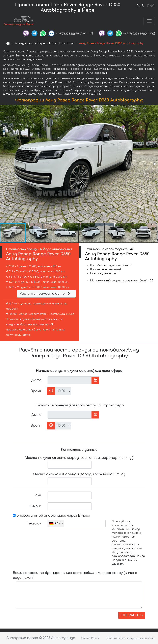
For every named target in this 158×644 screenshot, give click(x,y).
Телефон (34, 523)
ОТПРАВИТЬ (132, 615)
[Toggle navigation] (149, 21)
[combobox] (56, 523)
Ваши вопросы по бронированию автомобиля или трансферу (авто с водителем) (75, 575)
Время (36, 391)
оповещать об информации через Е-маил (51, 516)
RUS (140, 6)
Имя (38, 495)
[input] (70, 380)
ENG (151, 6)
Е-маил (36, 506)
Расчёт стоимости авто (45, 294)
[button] (154, 164)
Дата (36, 380)
